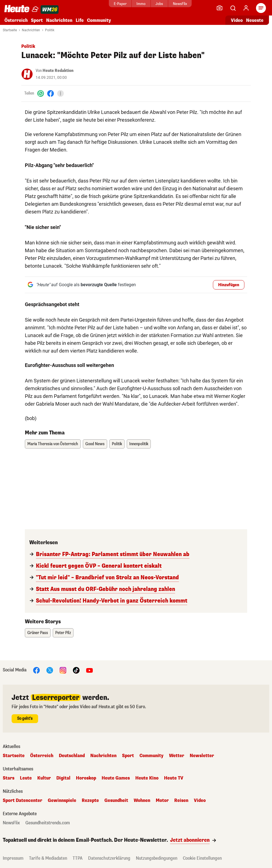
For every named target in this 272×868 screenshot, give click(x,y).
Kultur (44, 778)
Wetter (177, 756)
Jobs (158, 4)
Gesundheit (116, 801)
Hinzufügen (229, 285)
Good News (95, 444)
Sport (37, 20)
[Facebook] (51, 93)
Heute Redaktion (58, 71)
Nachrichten (59, 20)
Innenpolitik (139, 444)
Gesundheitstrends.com (48, 823)
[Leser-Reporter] (220, 8)
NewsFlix (179, 4)
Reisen (181, 801)
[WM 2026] (50, 10)
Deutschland (72, 756)
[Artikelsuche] (233, 8)
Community (99, 20)
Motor (162, 801)
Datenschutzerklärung (109, 858)
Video (200, 801)
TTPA (78, 858)
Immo (140, 4)
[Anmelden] (246, 8)
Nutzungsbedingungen (157, 858)
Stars (9, 778)
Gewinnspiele (62, 801)
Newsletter (202, 756)
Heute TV (174, 778)
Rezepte (90, 801)
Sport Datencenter (23, 801)
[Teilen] (60, 93)
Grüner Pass (38, 633)
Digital (63, 778)
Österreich (16, 20)
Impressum (13, 858)
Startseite (10, 30)
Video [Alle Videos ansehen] (237, 20)
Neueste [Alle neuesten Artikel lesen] (255, 20)
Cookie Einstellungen (202, 858)
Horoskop (86, 778)
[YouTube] (89, 670)
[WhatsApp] (41, 93)
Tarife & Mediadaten (48, 858)
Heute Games (116, 778)
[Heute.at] (17, 8)
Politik (50, 30)
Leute (26, 778)
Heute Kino (147, 778)
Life (80, 20)
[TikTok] (76, 670)
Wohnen (142, 801)
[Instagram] (63, 670)
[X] (50, 670)
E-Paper (119, 4)
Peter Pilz (63, 633)
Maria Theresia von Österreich (53, 444)
